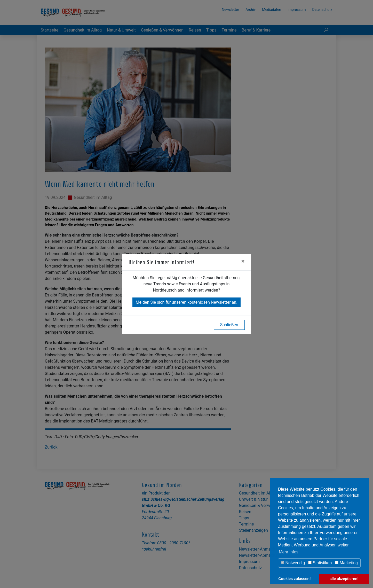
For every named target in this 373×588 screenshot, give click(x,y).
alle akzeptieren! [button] (344, 579)
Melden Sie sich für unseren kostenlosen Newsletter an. (187, 302)
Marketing (346, 563)
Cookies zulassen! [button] (295, 579)
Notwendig (293, 563)
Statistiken (320, 563)
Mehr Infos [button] (289, 552)
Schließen (229, 325)
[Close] (243, 261)
